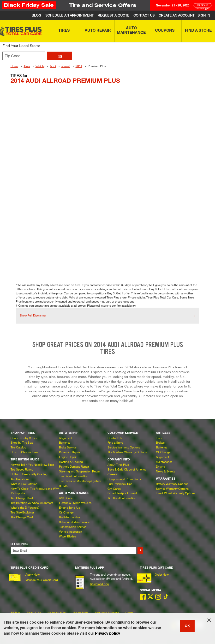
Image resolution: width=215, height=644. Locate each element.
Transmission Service (73, 527)
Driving (161, 466)
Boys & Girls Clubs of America (127, 469)
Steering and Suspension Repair (80, 471)
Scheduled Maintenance (74, 522)
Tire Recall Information (122, 498)
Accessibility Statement (107, 612)
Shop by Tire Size (22, 442)
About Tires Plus (118, 465)
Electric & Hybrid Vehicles (75, 503)
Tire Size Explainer (22, 512)
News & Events (166, 471)
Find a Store (115, 442)
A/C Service (67, 498)
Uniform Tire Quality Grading (29, 474)
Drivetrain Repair (70, 452)
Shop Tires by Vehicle (24, 438)
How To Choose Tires (24, 452)
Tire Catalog (18, 447)
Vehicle (40, 66)
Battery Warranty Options (172, 484)
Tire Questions (20, 479)
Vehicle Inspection (71, 531)
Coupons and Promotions (124, 479)
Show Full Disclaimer (33, 315)
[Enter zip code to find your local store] (24, 56)
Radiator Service (69, 517)
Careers (112, 474)
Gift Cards (114, 489)
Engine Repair (68, 457)
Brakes (160, 442)
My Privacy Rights (57, 612)
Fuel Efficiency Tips (120, 484)
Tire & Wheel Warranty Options (127, 452)
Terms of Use (34, 612)
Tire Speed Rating (22, 469)
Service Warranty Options (124, 447)
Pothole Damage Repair (74, 466)
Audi (53, 66)
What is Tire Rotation (24, 484)
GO (60, 57)
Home (14, 66)
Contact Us (115, 438)
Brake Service (68, 447)
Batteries (65, 442)
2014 (79, 66)
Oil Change (66, 512)
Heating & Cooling (71, 462)
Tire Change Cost (22, 498)
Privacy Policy (81, 612)
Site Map (15, 612)
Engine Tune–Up (70, 507)
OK (187, 626)
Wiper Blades (67, 536)
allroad (66, 66)
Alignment (66, 438)
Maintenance (164, 462)
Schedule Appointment (122, 493)
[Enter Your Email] (74, 551)
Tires (27, 66)
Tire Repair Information (74, 476)
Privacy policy (107, 634)
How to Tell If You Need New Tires (32, 465)
